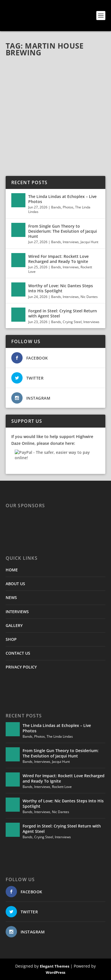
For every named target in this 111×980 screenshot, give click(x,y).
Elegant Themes (55, 966)
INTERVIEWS (17, 612)
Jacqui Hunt (89, 242)
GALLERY (14, 625)
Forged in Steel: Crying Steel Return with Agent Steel (63, 313)
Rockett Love (62, 787)
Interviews (71, 242)
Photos (68, 207)
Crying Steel (72, 322)
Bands (56, 207)
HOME (12, 570)
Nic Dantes (89, 297)
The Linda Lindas (60, 736)
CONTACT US (18, 653)
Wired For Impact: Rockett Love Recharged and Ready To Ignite (58, 259)
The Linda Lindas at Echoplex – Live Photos (62, 199)
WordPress (56, 972)
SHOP (11, 639)
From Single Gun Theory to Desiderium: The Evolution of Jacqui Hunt (63, 231)
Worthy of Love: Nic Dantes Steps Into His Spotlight (61, 288)
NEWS (11, 597)
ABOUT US (15, 584)
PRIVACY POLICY (21, 667)
